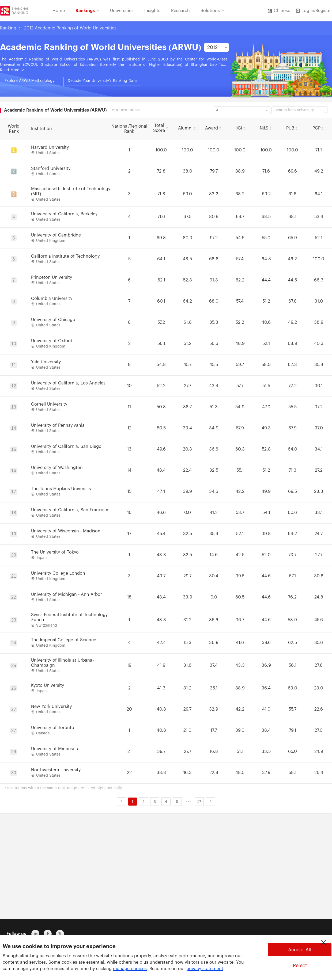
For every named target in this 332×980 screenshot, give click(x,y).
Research (180, 11)
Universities (122, 11)
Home (59, 11)
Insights (152, 11)
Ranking (8, 28)
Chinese (279, 11)
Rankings (87, 11)
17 (199, 802)
